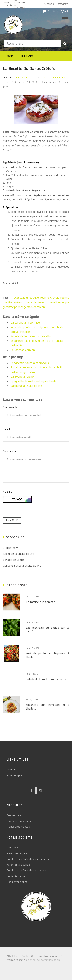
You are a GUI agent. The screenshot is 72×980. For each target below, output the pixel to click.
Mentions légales (18, 853)
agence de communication (43, 960)
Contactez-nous (16, 876)
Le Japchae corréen (23, 350)
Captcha (7, 492)
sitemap (12, 769)
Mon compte (14, 775)
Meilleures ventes (18, 827)
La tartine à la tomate (25, 322)
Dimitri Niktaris (22, 77)
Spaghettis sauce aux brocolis (30, 363)
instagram (63, 4)
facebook (50, 4)
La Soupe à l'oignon (23, 376)
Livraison (12, 848)
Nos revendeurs (17, 882)
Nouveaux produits (19, 821)
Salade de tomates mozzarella (31, 336)
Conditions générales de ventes (27, 870)
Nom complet (11, 407)
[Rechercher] (33, 44)
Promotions (14, 815)
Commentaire (11, 451)
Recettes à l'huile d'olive (53, 77)
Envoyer (12, 520)
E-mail (6, 429)
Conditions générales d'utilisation (28, 859)
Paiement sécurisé (18, 865)
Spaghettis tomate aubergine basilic (34, 381)
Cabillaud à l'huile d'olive (26, 386)
